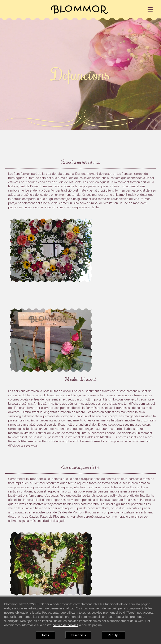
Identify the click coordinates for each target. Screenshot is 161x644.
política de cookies (65, 625)
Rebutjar (114, 635)
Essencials (78, 635)
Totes (45, 635)
